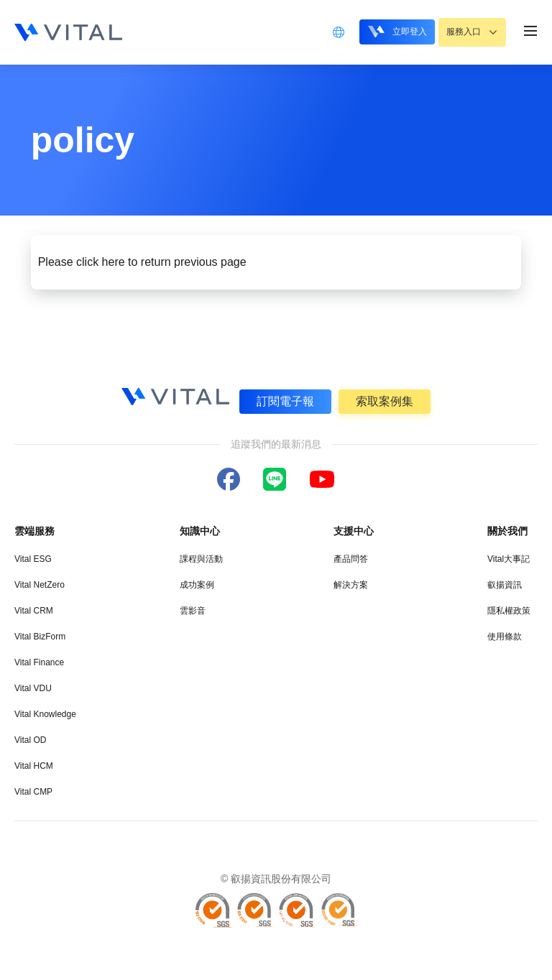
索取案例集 (385, 401)
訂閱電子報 (285, 401)
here (114, 262)
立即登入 (387, 31)
